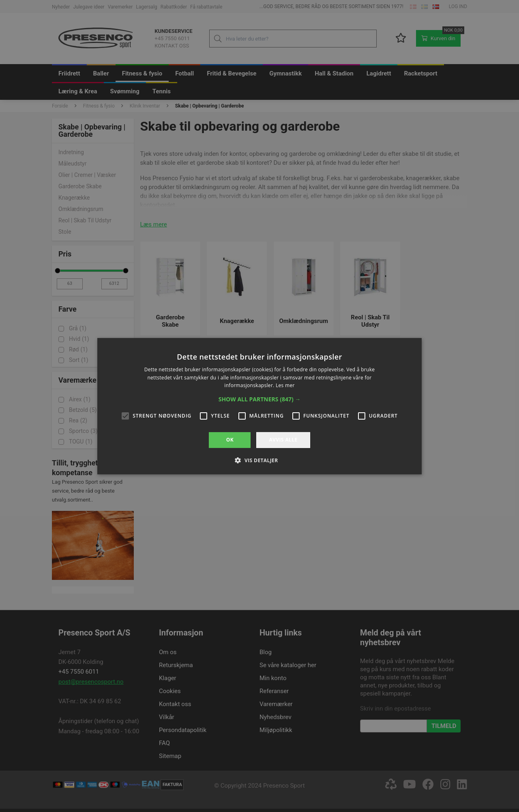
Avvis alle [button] (283, 440)
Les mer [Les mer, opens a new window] (285, 385)
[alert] (259, 406)
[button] (260, 399)
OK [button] (230, 440)
